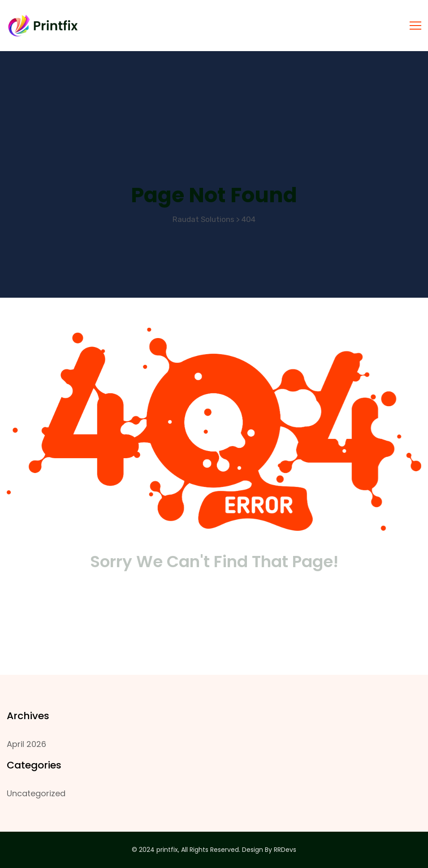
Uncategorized (36, 793)
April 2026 (26, 744)
